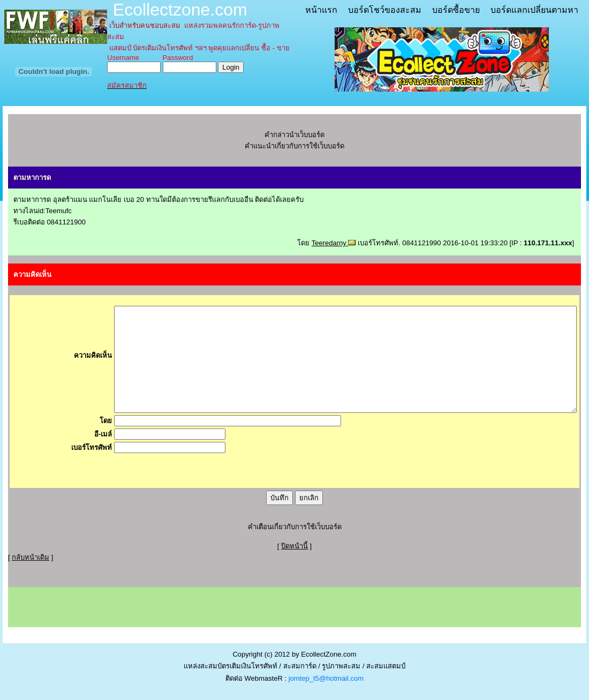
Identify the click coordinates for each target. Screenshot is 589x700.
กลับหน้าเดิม (31, 557)
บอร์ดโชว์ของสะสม (385, 10)
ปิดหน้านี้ (294, 546)
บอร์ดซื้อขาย (456, 10)
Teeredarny (334, 243)
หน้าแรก (321, 10)
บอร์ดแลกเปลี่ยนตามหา (534, 10)
